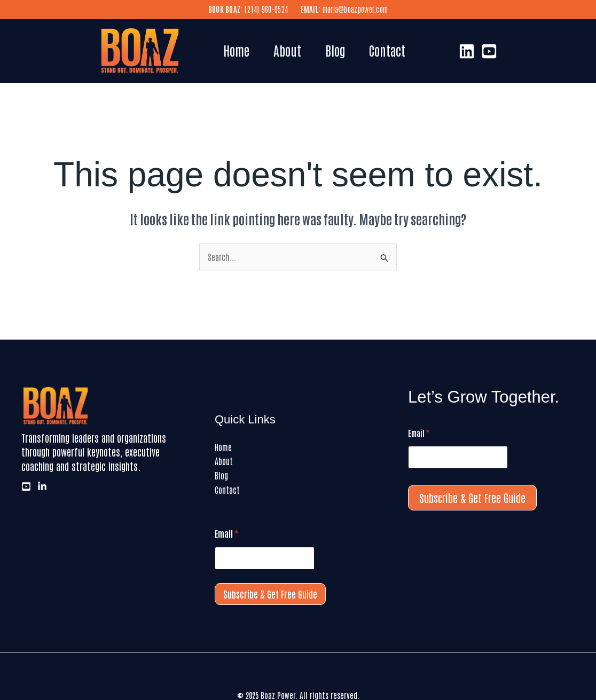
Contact (394, 50)
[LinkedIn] (467, 51)
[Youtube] (489, 51)
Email (226, 533)
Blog (340, 50)
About (290, 50)
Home (237, 50)
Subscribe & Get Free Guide (270, 593)
